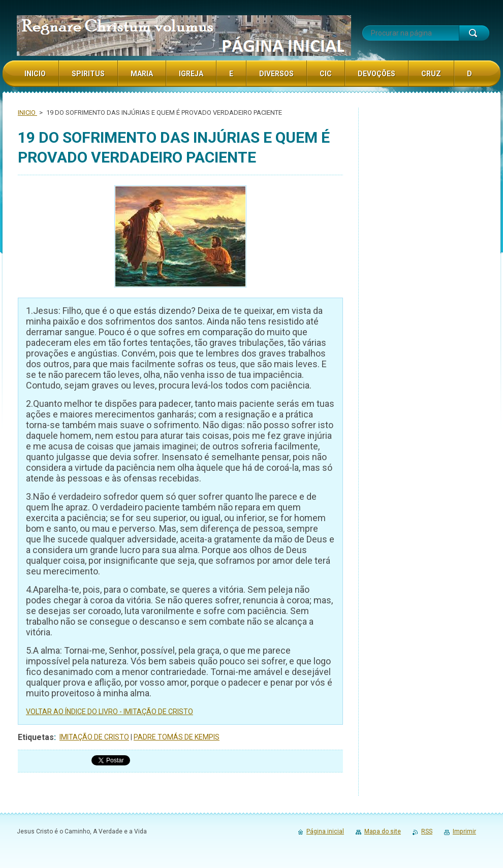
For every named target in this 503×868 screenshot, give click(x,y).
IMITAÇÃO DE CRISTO (94, 737)
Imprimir (464, 831)
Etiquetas (36, 737)
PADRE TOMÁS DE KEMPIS (177, 737)
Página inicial (325, 831)
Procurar (474, 33)
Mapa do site (383, 831)
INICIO (27, 112)
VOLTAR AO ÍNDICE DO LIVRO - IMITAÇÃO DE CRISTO (109, 712)
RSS (427, 831)
